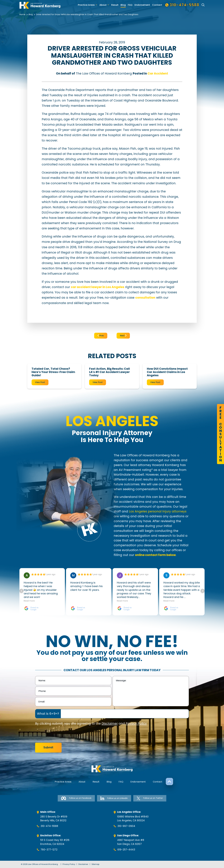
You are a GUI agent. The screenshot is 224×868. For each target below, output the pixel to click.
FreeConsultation (220, 434)
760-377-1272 (49, 850)
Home (22, 14)
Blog (123, 5)
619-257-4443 (126, 850)
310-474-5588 (49, 826)
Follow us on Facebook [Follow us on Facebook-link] (76, 798)
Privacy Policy (136, 723)
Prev (101, 336)
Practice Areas (86, 5)
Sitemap (95, 864)
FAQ (130, 5)
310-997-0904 (126, 826)
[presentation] (57, 734)
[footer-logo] (112, 769)
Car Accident (158, 73)
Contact (157, 5)
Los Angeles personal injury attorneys (158, 511)
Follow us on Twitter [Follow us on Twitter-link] (150, 798)
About (103, 5)
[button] (203, 591)
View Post (40, 382)
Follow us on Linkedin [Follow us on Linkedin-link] (114, 798)
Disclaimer (110, 723)
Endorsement (142, 5)
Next (123, 336)
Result (115, 5)
